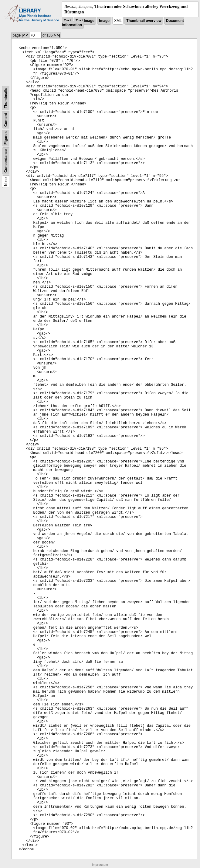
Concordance (6, 161)
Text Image (85, 21)
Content (6, 120)
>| (58, 35)
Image (104, 21)
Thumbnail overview (144, 21)
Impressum (100, 865)
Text (67, 21)
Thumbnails (6, 98)
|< (23, 35)
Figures (6, 138)
